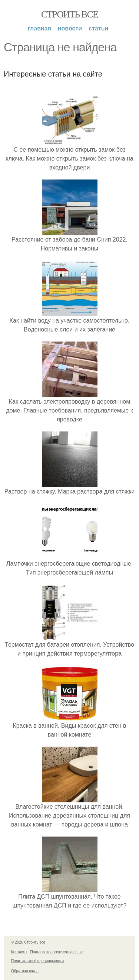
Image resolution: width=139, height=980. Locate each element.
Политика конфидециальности (37, 961)
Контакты (19, 952)
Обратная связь (25, 971)
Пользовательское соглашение (57, 952)
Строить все (69, 14)
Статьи (98, 28)
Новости (70, 28)
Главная (39, 28)
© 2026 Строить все (28, 942)
